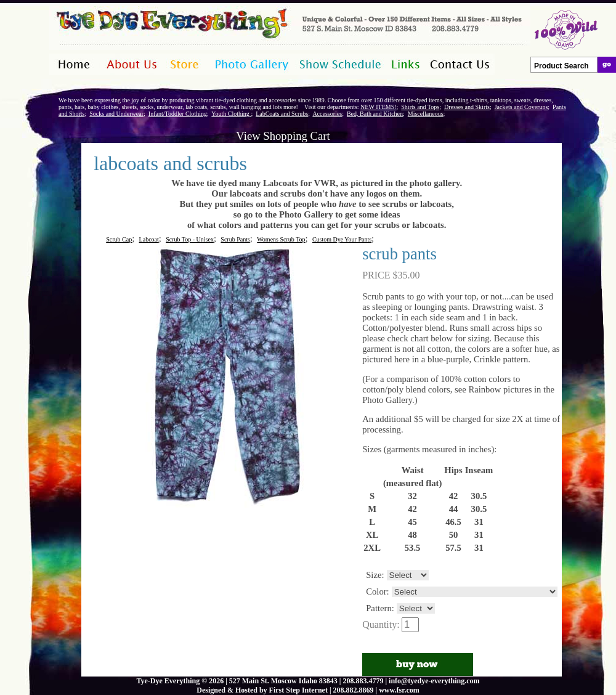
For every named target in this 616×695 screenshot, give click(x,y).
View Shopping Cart (283, 136)
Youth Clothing (231, 114)
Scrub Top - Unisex (190, 239)
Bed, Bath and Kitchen (375, 114)
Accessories (327, 114)
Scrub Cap (119, 239)
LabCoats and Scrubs (282, 114)
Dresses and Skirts (467, 107)
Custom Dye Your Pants (342, 239)
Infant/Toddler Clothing (178, 114)
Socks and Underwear (116, 114)
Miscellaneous (426, 114)
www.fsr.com (399, 690)
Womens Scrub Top (281, 239)
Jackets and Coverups (521, 107)
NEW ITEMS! (378, 107)
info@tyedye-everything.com (434, 681)
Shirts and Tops (420, 107)
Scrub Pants (235, 239)
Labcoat (149, 239)
